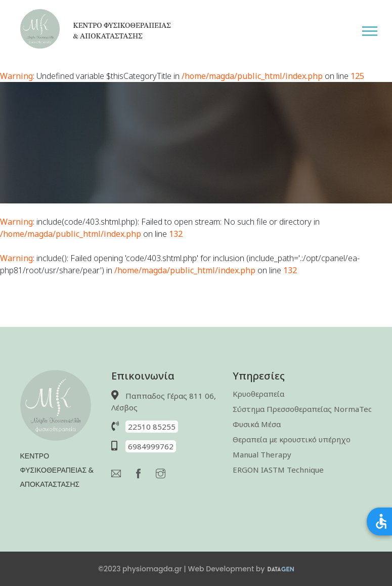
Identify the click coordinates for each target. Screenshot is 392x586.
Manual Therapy (262, 454)
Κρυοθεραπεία (258, 394)
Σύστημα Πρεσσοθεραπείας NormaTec (302, 409)
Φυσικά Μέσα (257, 424)
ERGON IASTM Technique (278, 470)
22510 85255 (152, 427)
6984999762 (151, 446)
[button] (377, 29)
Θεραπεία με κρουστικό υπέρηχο (292, 439)
